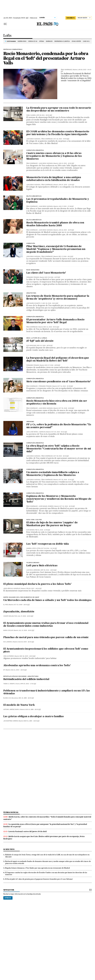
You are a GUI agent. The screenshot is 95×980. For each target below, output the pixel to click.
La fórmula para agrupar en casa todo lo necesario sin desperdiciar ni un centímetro (59, 109)
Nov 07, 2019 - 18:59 (53, 365)
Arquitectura (31, 293)
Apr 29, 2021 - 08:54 (44, 115)
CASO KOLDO (87, 41)
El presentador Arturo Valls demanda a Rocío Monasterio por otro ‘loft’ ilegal (55, 321)
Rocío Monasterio (33, 270)
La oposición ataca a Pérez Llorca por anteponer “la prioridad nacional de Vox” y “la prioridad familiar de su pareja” (45, 825)
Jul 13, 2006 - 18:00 (27, 630)
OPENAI (42, 41)
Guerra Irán (22, 41)
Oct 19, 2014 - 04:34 (49, 548)
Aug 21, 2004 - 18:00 (19, 670)
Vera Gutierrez (9, 656)
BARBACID (49, 41)
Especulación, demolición (19, 612)
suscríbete (71, 18)
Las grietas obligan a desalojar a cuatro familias (34, 717)
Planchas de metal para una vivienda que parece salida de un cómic (46, 637)
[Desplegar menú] (5, 24)
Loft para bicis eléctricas (42, 566)
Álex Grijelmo (31, 346)
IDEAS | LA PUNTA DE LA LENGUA (37, 338)
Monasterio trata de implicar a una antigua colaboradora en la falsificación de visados (54, 179)
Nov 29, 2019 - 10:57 (53, 277)
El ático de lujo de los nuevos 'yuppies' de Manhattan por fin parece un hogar (52, 524)
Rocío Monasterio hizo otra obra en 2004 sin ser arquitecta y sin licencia (57, 402)
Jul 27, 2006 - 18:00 (26, 616)
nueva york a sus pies (34, 520)
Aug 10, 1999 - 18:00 (33, 709)
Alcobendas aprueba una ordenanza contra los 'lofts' (37, 666)
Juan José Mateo (32, 432)
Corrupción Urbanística (35, 150)
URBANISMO (30, 422)
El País (6, 605)
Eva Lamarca (8, 642)
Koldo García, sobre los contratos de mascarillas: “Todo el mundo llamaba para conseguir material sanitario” (47, 818)
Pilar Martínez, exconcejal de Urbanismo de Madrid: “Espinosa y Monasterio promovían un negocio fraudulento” (56, 249)
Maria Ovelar (8, 630)
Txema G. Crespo (9, 684)
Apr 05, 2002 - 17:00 (28, 684)
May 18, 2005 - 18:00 (28, 656)
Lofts (7, 36)
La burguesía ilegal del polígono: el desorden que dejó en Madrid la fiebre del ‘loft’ (58, 359)
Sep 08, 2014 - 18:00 (49, 570)
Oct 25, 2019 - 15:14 (66, 480)
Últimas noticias (11, 812)
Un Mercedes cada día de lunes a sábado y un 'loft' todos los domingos (47, 600)
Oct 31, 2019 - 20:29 (65, 386)
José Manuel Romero (46, 506)
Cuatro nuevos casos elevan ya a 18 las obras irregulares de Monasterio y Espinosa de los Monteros (54, 156)
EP (4, 670)
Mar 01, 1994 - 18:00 (32, 721)
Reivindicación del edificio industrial (26, 679)
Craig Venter (76, 41)
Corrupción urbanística (35, 317)
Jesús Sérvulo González (12, 589)
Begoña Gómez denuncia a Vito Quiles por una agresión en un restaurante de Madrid (37, 868)
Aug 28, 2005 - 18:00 (26, 642)
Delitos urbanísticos (34, 220)
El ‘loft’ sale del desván (40, 341)
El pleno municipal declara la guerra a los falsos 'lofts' (37, 584)
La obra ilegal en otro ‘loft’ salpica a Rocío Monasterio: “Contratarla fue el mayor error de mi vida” (59, 449)
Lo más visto (9, 849)
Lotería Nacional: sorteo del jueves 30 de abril (28, 831)
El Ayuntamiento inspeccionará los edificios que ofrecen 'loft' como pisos (46, 650)
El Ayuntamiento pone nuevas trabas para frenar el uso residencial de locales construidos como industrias (46, 625)
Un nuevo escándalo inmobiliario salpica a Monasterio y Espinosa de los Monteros (53, 474)
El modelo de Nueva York (19, 705)
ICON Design (30, 530)
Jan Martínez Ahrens (11, 721)
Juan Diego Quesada (33, 139)
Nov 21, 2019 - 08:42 (51, 327)
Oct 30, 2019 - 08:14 (59, 432)
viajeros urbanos (33, 563)
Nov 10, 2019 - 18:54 (45, 346)
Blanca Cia (7, 698)
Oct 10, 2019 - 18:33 (67, 506)
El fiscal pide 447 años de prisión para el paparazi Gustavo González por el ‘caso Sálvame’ (39, 879)
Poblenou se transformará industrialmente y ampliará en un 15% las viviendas (47, 692)
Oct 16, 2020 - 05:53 (61, 139)
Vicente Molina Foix (10, 616)
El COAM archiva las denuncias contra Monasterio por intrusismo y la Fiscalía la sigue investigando (58, 133)
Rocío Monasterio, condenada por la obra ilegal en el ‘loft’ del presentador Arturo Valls (46, 58)
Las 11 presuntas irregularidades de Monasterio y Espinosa (58, 201)
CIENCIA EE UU (33, 41)
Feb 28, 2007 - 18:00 (34, 589)
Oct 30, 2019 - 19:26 (66, 408)
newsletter (9, 890)
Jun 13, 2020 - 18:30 (66, 163)
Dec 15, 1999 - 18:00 (26, 698)
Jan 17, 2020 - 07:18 (66, 206)
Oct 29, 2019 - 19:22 (61, 456)
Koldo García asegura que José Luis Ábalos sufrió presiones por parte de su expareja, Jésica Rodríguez (44, 838)
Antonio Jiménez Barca (11, 709)
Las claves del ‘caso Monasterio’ (46, 273)
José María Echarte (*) (34, 303)
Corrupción (31, 243)
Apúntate (8, 898)
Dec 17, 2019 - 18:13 (66, 256)
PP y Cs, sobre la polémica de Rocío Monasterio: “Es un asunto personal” (59, 426)
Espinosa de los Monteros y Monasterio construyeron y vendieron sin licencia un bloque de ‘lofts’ (59, 499)
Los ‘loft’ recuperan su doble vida (48, 544)
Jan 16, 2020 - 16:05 (66, 230)
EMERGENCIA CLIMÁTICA (62, 41)
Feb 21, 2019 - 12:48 (43, 530)
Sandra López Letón (33, 548)
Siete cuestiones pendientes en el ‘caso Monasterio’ (59, 382)
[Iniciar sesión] (84, 18)
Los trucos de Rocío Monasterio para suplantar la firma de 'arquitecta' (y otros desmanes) (58, 297)
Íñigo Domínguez (66, 70)
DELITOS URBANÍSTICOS (34, 196)
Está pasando (11, 41)
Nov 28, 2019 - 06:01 (50, 303)
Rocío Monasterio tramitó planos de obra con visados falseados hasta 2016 (55, 224)
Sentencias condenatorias (13, 50)
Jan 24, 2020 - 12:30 (66, 185)
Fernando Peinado (33, 277)
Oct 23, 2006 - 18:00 (22, 605)
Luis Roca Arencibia (33, 570)
